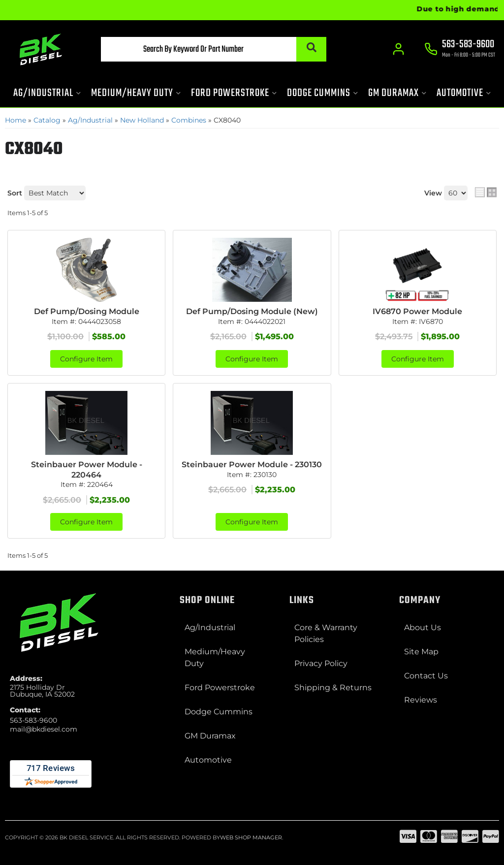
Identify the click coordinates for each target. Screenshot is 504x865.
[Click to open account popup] (398, 49)
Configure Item (86, 359)
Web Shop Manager (251, 837)
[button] (213, 49)
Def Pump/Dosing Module (87, 311)
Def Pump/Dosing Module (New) (252, 311)
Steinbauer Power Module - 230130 (252, 465)
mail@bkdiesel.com (44, 729)
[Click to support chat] (460, 50)
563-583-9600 (33, 720)
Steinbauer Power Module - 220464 (87, 470)
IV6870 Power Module (417, 311)
